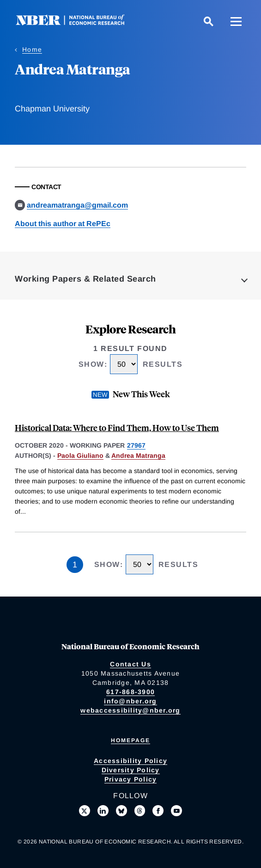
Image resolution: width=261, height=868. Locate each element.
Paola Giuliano (80, 456)
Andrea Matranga (138, 456)
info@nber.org (130, 701)
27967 (136, 445)
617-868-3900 (130, 692)
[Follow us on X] (85, 811)
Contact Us (130, 664)
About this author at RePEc (63, 224)
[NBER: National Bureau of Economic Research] (78, 23)
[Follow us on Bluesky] (121, 811)
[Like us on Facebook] (158, 811)
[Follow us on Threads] (140, 811)
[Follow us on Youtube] (176, 811)
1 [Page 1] (75, 565)
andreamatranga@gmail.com (77, 205)
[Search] (208, 21)
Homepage (130, 740)
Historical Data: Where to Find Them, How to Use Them (117, 428)
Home (32, 49)
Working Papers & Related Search (85, 279)
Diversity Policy (131, 770)
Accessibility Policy (130, 761)
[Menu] (236, 21)
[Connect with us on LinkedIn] (103, 811)
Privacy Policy (131, 779)
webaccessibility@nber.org (130, 710)
